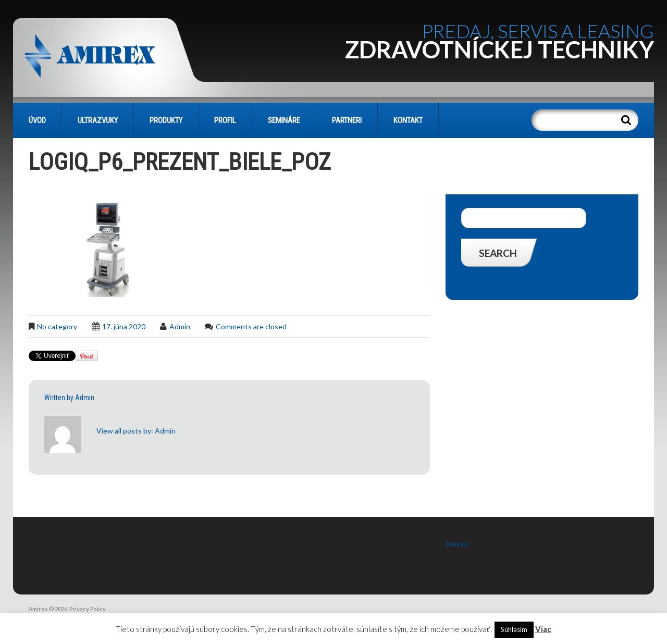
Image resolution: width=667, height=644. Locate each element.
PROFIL (225, 120)
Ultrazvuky (98, 120)
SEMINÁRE (284, 120)
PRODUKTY (166, 120)
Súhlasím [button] (514, 629)
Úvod (37, 120)
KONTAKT (408, 120)
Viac (543, 629)
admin (180, 326)
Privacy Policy (88, 609)
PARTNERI (347, 120)
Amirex (457, 544)
